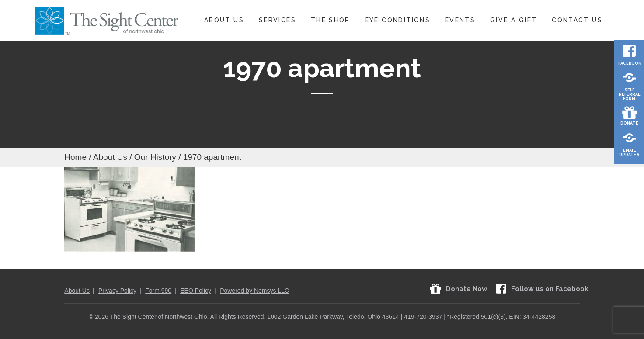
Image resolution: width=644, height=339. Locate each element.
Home (75, 157)
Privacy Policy (117, 291)
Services (277, 20)
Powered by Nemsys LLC (254, 291)
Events (460, 20)
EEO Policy (196, 291)
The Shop (331, 20)
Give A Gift (513, 20)
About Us (224, 20)
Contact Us (577, 20)
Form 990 (158, 291)
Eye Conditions (398, 20)
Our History (155, 157)
